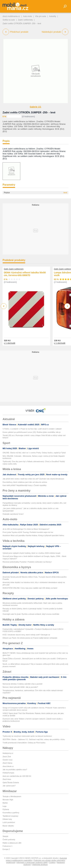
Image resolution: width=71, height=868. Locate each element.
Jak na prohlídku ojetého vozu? (15, 770)
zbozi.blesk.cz (8, 766)
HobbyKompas (8, 773)
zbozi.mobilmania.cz (11, 16)
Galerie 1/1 (35, 107)
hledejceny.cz (8, 753)
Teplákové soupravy (10, 816)
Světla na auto (9, 20)
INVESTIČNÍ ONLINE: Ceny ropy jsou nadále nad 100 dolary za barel (30, 588)
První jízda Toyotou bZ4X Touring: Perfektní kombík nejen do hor (28, 532)
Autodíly (53, 16)
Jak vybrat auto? (9, 786)
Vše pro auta (41, 16)
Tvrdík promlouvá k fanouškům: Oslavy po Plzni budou (24, 743)
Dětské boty (7, 819)
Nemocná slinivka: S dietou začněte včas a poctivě (22, 684)
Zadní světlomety (25, 20)
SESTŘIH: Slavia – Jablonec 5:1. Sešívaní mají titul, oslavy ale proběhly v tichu (34, 739)
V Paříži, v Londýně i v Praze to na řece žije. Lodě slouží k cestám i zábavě (32, 429)
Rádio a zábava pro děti (12, 843)
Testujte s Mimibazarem (12, 796)
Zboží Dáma (7, 763)
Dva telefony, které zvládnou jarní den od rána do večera (25, 482)
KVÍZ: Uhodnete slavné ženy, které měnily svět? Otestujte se (26, 635)
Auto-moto (27, 16)
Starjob (5, 836)
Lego (5, 806)
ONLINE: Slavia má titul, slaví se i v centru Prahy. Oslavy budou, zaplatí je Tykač (34, 453)
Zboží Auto (7, 779)
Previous (4, 306)
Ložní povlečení (9, 822)
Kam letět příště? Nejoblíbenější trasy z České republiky (25, 485)
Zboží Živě (7, 757)
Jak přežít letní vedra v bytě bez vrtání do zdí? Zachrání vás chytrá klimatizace (33, 479)
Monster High (8, 800)
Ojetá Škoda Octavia (11, 782)
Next (67, 306)
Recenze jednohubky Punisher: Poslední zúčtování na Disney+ (27, 562)
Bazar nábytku (8, 826)
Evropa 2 (6, 849)
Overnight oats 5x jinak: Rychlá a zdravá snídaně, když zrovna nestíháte (31, 614)
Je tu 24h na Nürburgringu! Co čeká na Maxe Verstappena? (26, 529)
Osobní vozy (7, 760)
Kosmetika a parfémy (11, 813)
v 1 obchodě (10, 343)
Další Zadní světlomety (14, 269)
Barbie (5, 803)
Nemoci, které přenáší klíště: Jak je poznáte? (20, 687)
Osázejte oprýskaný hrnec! (13, 514)
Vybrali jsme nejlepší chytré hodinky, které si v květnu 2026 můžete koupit (31, 553)
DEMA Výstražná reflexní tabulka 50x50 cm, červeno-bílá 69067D (25, 274)
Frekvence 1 (7, 846)
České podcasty (9, 839)
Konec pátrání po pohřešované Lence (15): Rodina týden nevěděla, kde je (32, 432)
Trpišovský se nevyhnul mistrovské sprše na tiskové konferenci (27, 736)
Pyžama (6, 809)
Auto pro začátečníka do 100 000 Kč (17, 776)
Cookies (52, 862)
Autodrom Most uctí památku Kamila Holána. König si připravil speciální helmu (33, 535)
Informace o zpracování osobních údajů (32, 862)
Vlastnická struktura (40, 864)
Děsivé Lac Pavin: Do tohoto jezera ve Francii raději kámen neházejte (30, 638)
